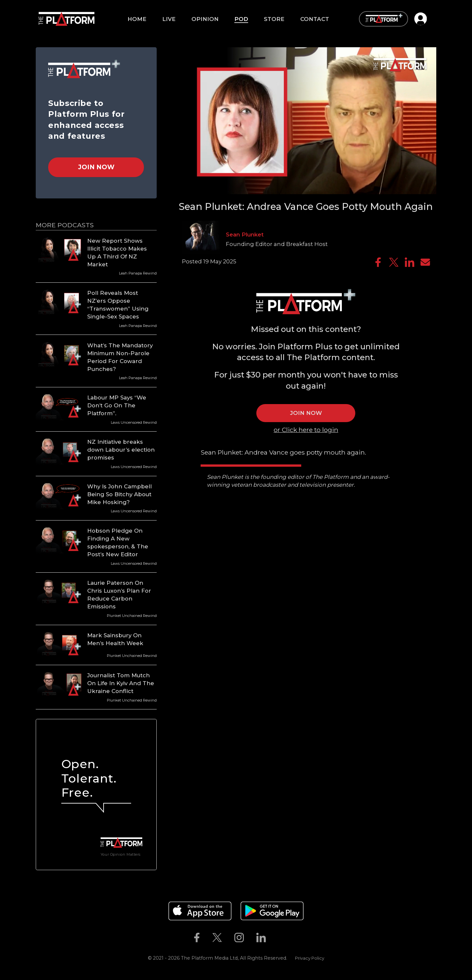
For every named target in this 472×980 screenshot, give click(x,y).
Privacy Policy (310, 958)
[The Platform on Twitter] (217, 938)
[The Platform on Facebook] (197, 938)
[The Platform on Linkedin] (261, 938)
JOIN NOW (306, 413)
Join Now (96, 167)
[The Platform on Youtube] (279, 938)
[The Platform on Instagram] (239, 938)
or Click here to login (306, 430)
